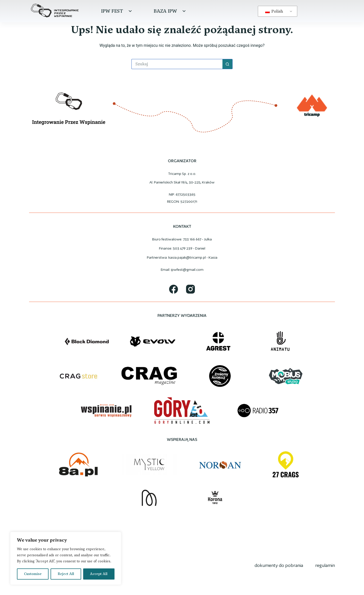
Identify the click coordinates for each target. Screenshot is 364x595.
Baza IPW (170, 11)
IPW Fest (117, 11)
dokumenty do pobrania (279, 565)
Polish (274, 11)
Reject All (66, 574)
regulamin (325, 565)
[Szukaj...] (177, 64)
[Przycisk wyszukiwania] (227, 64)
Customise (33, 574)
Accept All (99, 574)
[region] (66, 558)
